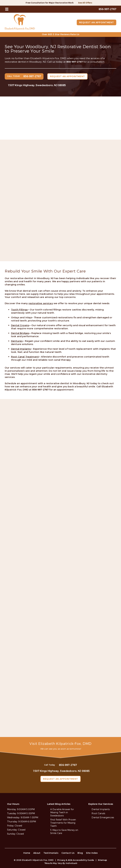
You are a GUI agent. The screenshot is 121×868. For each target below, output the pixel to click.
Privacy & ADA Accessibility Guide (76, 860)
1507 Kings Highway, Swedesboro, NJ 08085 (37, 85)
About (37, 853)
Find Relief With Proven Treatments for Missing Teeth (63, 823)
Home (27, 853)
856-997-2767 (75, 62)
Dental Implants (101, 809)
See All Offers (85, 3)
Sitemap (102, 860)
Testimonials (51, 853)
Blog (80, 853)
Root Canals (98, 813)
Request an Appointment (97, 23)
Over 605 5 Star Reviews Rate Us (61, 34)
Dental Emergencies (103, 818)
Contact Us (68, 853)
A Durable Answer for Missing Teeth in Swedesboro (62, 813)
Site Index (92, 853)
